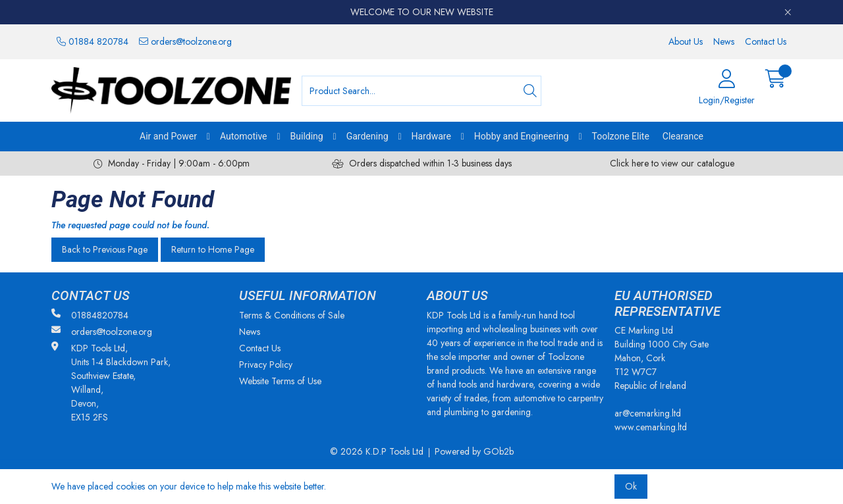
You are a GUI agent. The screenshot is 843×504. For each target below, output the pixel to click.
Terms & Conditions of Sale (292, 315)
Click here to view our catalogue (672, 163)
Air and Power (168, 136)
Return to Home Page (213, 249)
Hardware (431, 136)
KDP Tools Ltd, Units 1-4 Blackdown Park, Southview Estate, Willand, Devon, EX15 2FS (111, 383)
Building (307, 136)
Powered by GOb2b (474, 451)
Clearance (683, 136)
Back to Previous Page (105, 249)
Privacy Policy (266, 365)
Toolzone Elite (621, 136)
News (724, 41)
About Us (686, 41)
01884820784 (90, 315)
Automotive (244, 136)
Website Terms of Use (280, 381)
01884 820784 (93, 41)
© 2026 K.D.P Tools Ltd (377, 451)
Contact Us (766, 41)
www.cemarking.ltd (651, 427)
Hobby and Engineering (522, 136)
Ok (631, 486)
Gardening (367, 136)
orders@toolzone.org (185, 41)
